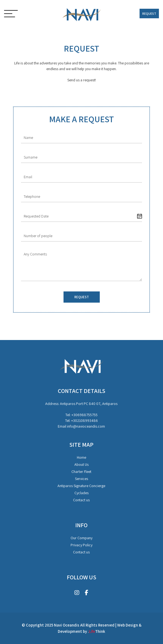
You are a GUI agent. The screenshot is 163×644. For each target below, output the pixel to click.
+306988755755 (84, 415)
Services (81, 479)
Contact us (81, 500)
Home (81, 457)
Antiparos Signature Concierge (81, 486)
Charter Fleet (81, 472)
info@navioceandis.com (86, 426)
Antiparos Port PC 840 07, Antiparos (89, 404)
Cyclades (81, 493)
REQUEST (149, 14)
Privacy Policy (81, 545)
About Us (81, 464)
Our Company (81, 538)
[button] (11, 14)
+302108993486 (84, 421)
